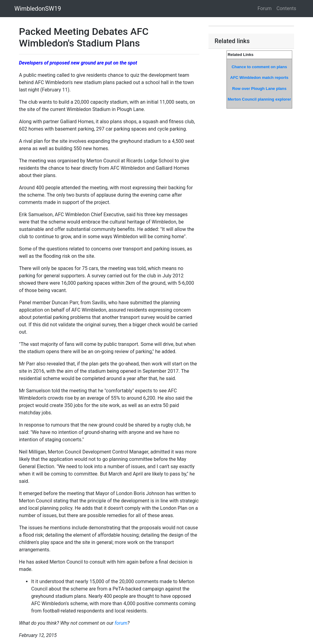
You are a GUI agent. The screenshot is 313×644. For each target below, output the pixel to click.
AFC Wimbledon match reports (259, 78)
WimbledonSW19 (38, 9)
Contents (286, 8)
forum (121, 623)
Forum (265, 8)
